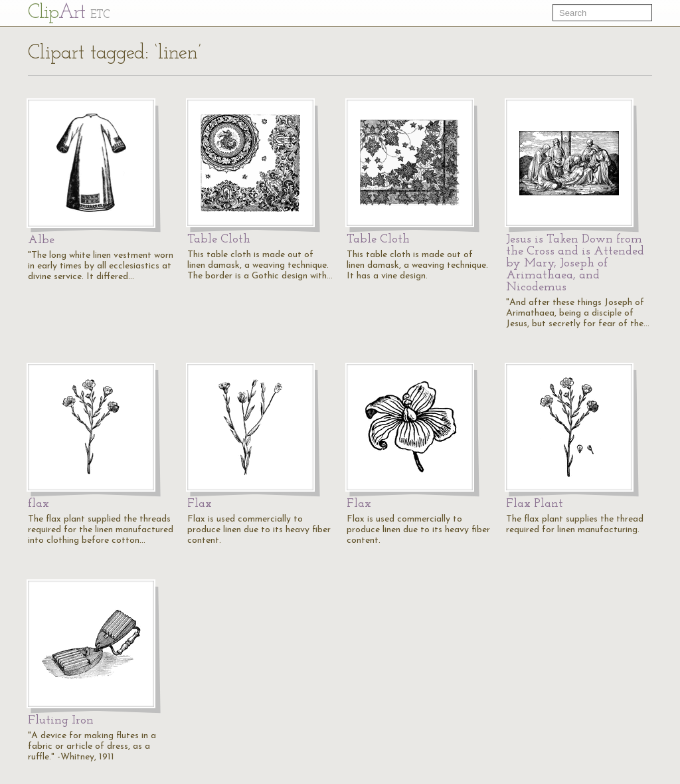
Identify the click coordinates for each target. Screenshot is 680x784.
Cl (69, 13)
